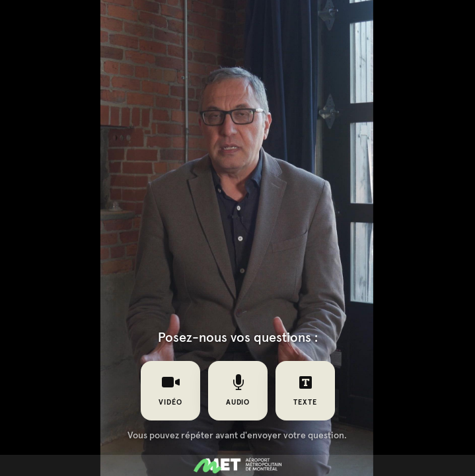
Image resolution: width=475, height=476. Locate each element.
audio (237, 390)
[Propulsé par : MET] (237, 465)
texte (305, 390)
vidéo (170, 390)
